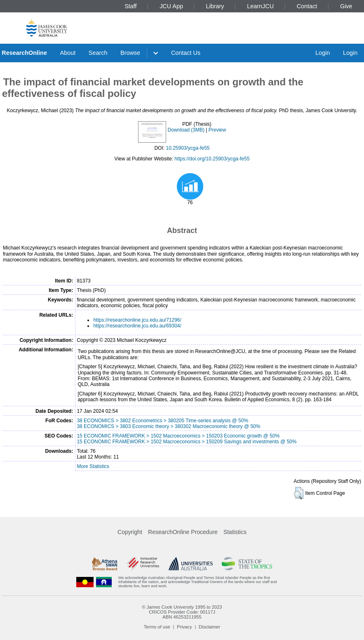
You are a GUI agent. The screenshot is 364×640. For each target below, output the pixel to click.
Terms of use (157, 627)
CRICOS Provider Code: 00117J (182, 612)
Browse (130, 53)
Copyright (130, 532)
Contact (307, 6)
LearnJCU (260, 6)
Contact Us (186, 53)
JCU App (171, 6)
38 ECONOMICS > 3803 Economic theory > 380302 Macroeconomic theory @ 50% (168, 426)
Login (323, 53)
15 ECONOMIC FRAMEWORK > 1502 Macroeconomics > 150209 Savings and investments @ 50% (187, 442)
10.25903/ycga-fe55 (188, 148)
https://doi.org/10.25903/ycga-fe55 (212, 159)
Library (215, 6)
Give (346, 6)
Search (98, 53)
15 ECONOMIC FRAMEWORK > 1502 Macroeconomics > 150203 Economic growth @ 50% (178, 436)
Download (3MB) (186, 130)
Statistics (235, 532)
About (68, 53)
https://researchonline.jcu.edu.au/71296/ (137, 320)
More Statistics (93, 466)
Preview (217, 130)
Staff (130, 6)
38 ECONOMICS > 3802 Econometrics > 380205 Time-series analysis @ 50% (162, 421)
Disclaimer (209, 627)
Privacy (184, 627)
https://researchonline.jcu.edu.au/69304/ (137, 326)
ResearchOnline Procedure (183, 532)
